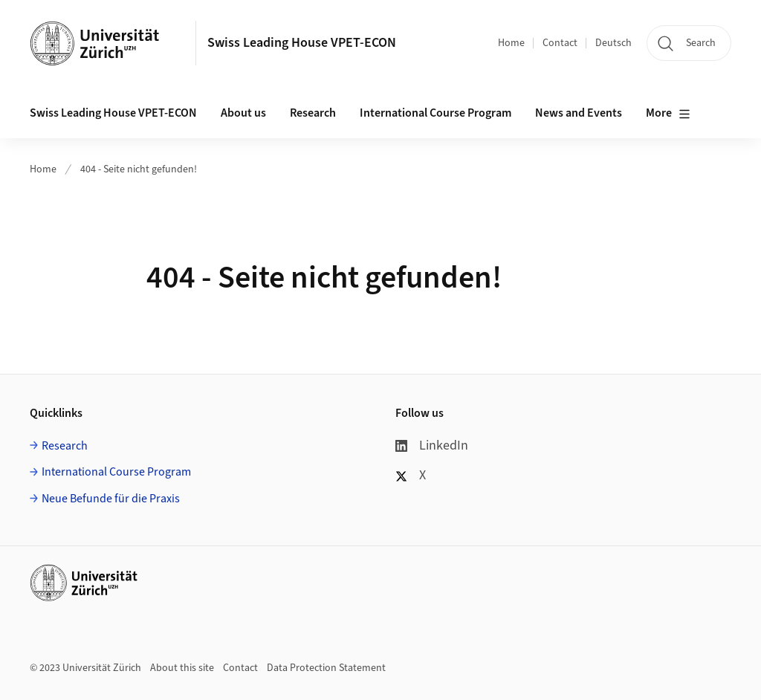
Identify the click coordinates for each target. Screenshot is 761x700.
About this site (182, 668)
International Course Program (116, 472)
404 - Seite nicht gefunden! (139, 169)
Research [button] (313, 113)
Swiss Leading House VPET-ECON (302, 43)
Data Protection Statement (326, 668)
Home (511, 43)
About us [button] (243, 113)
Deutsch (613, 43)
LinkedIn (432, 445)
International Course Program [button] (435, 113)
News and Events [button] (579, 113)
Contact (560, 43)
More (668, 114)
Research (65, 446)
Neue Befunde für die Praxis (111, 499)
